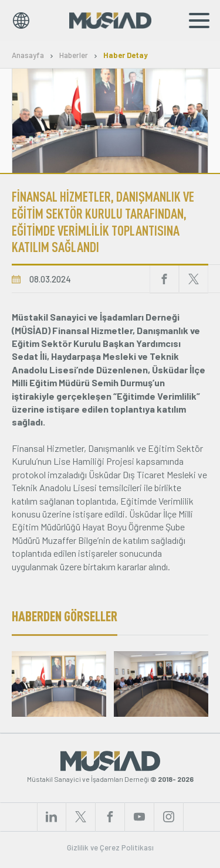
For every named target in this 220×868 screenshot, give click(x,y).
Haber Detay (126, 55)
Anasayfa (28, 55)
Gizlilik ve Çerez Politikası (110, 847)
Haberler (74, 55)
